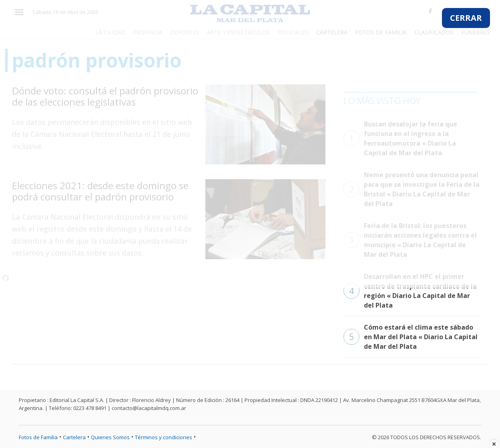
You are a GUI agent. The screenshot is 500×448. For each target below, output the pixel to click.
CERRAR (466, 18)
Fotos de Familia (38, 437)
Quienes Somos (110, 437)
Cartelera (74, 437)
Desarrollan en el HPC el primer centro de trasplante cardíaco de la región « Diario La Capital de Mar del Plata (410, 291)
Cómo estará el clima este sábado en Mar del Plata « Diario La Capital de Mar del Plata (411, 337)
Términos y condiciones (164, 437)
